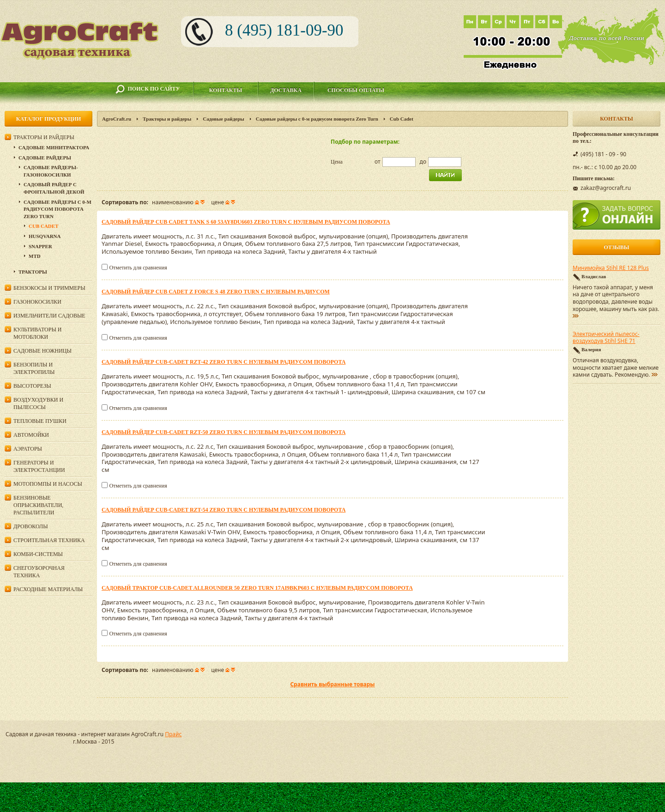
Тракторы (33, 272)
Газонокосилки (37, 302)
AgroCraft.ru (117, 119)
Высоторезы (32, 386)
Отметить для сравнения (138, 268)
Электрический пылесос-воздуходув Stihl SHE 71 (606, 338)
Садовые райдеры (224, 119)
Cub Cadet (43, 226)
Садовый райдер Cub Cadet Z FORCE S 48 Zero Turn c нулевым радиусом (216, 292)
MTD (35, 256)
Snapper (40, 246)
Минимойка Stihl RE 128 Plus (611, 268)
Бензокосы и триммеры (49, 288)
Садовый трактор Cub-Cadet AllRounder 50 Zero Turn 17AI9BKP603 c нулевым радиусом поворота (257, 588)
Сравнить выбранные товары (332, 684)
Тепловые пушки (40, 421)
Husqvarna (45, 236)
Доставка (286, 90)
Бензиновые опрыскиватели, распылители (38, 505)
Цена (337, 162)
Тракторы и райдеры (167, 119)
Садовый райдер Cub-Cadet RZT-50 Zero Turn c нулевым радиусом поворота (224, 432)
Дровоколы (31, 526)
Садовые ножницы (42, 351)
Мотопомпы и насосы (48, 484)
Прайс (173, 734)
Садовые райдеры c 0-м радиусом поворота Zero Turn (317, 119)
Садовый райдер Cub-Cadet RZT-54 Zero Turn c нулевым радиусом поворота (224, 510)
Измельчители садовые (49, 316)
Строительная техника (49, 540)
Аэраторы (28, 449)
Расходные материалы (48, 589)
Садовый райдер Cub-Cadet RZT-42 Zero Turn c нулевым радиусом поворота (224, 362)
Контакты (226, 90)
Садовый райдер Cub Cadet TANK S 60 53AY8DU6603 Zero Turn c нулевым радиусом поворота (246, 222)
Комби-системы (38, 554)
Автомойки (31, 435)
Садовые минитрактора (54, 147)
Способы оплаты (356, 90)
